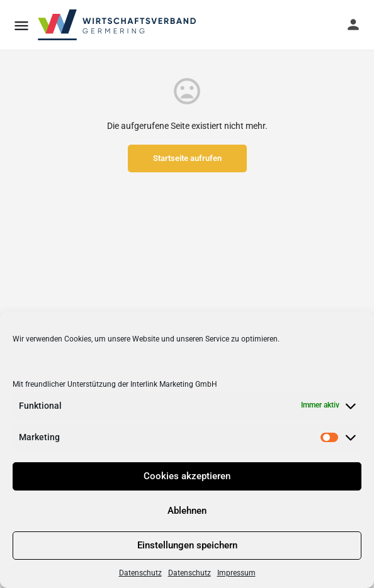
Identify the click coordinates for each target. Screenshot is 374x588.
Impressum (236, 573)
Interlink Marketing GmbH (174, 384)
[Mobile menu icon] (21, 25)
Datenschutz (140, 573)
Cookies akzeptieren (187, 476)
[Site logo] (118, 25)
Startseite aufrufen (187, 158)
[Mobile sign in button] (353, 25)
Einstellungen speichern (187, 545)
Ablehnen (187, 511)
